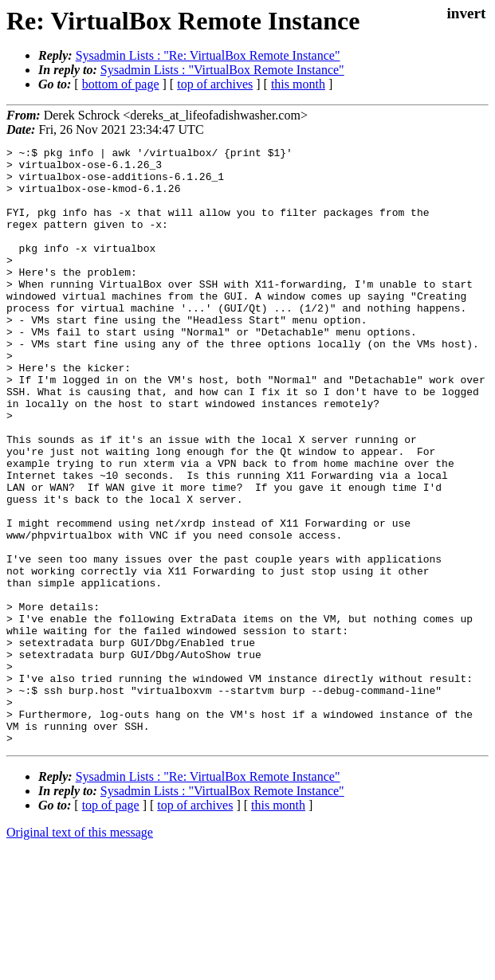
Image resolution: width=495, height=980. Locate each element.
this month (298, 84)
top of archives (215, 84)
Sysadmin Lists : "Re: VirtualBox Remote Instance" (208, 55)
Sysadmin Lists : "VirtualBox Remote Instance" (222, 70)
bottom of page (121, 84)
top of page (111, 925)
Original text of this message (80, 952)
